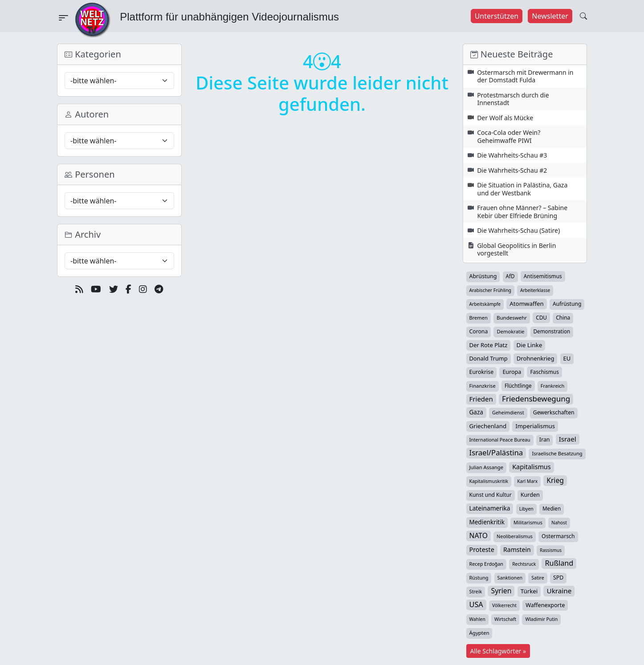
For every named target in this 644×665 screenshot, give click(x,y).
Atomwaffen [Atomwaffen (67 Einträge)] (526, 304)
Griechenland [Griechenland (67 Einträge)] (488, 426)
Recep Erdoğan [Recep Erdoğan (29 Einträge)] (487, 564)
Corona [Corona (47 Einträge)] (479, 331)
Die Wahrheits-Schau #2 (512, 170)
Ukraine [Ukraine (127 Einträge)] (559, 591)
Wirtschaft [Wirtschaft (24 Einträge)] (505, 619)
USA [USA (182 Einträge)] (476, 604)
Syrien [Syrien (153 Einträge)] (501, 591)
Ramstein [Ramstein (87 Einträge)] (517, 549)
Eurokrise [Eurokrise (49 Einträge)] (482, 372)
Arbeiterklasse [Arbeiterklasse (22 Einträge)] (535, 290)
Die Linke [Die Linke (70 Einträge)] (530, 345)
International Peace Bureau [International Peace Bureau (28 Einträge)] (500, 440)
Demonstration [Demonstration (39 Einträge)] (552, 331)
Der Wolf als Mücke (505, 118)
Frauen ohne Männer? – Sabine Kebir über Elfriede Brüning (522, 212)
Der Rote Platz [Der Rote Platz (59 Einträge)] (489, 345)
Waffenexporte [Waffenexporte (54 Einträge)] (545, 605)
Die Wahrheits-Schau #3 (512, 155)
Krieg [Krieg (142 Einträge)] (555, 480)
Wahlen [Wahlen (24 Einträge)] (477, 619)
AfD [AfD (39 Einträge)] (510, 276)
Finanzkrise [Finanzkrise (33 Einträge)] (483, 386)
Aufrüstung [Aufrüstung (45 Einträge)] (567, 304)
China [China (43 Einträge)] (563, 318)
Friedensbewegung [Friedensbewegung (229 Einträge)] (536, 399)
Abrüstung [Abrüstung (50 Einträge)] (483, 276)
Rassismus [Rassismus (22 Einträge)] (551, 550)
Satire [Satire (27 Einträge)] (538, 578)
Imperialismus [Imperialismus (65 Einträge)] (535, 426)
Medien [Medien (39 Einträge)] (552, 509)
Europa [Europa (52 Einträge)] (512, 372)
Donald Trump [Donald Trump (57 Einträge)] (489, 358)
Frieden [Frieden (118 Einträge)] (481, 399)
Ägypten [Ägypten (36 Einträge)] (479, 633)
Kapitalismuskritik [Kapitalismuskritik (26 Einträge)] (489, 481)
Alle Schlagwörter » (498, 651)
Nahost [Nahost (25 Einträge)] (559, 523)
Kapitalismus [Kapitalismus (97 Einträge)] (531, 467)
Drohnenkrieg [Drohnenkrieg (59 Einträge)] (535, 358)
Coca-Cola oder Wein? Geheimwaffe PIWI (509, 136)
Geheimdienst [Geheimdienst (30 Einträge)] (508, 412)
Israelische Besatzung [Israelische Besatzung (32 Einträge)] (557, 453)
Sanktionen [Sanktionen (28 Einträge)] (510, 578)
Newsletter (550, 16)
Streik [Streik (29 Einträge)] (476, 591)
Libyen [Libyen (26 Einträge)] (526, 509)
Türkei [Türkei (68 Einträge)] (529, 591)
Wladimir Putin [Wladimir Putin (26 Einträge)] (541, 619)
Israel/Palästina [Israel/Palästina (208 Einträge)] (496, 453)
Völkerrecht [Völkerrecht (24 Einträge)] (504, 605)
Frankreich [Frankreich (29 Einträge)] (552, 386)
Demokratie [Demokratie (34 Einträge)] (510, 331)
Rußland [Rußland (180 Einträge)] (559, 563)
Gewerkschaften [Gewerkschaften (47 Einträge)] (554, 412)
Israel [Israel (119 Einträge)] (568, 439)
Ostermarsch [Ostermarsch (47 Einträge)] (558, 536)
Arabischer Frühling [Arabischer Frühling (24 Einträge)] (490, 290)
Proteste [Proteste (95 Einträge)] (482, 549)
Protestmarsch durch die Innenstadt (513, 99)
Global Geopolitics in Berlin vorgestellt (516, 249)
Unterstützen (497, 16)
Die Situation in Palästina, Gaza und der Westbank (522, 189)
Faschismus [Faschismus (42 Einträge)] (544, 372)
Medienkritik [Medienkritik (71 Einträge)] (487, 522)
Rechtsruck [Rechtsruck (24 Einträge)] (524, 564)
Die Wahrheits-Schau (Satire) (518, 230)
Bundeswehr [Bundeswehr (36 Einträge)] (512, 318)
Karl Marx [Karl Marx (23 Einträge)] (527, 481)
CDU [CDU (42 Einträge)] (541, 317)
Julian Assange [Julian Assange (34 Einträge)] (487, 467)
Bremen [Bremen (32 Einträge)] (479, 318)
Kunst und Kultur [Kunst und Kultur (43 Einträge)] (491, 495)
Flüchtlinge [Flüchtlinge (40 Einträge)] (518, 385)
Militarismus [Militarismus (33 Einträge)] (528, 522)
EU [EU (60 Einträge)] (567, 358)
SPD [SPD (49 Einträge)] (558, 578)
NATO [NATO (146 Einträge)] (479, 535)
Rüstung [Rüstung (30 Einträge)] (479, 578)
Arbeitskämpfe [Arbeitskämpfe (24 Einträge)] (485, 304)
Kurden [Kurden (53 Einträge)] (530, 495)
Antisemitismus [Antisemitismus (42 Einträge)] (543, 276)
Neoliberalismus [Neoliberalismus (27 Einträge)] (515, 536)
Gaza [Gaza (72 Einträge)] (476, 412)
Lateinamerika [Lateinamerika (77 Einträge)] (490, 508)
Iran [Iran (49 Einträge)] (545, 440)
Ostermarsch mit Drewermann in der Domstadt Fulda (525, 76)
